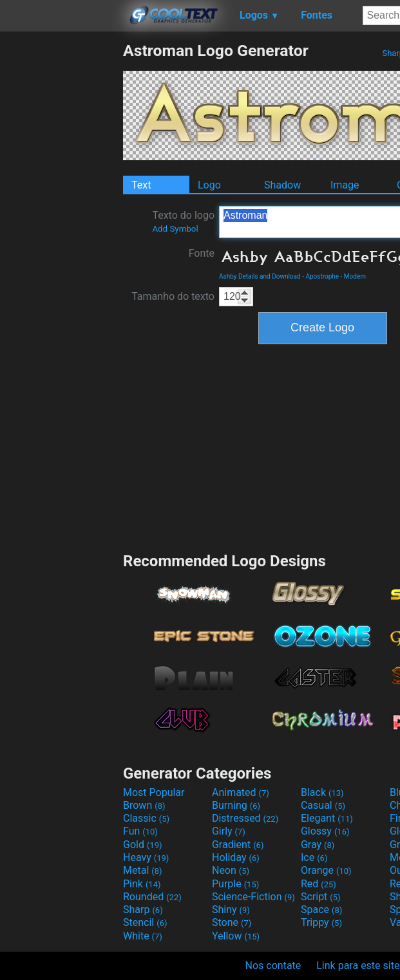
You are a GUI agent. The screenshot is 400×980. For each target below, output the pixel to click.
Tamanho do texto (173, 296)
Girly (229, 831)
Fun (140, 831)
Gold (143, 845)
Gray (318, 845)
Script (321, 897)
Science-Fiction (253, 897)
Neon (231, 870)
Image (345, 185)
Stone (232, 922)
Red (319, 884)
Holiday (236, 857)
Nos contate (273, 966)
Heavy (146, 857)
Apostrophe (322, 276)
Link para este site (358, 966)
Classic (146, 818)
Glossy (325, 831)
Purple (235, 884)
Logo (209, 185)
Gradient (238, 845)
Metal (143, 870)
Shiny (231, 910)
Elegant (327, 818)
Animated (241, 792)
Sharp (143, 910)
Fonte (202, 253)
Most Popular (154, 792)
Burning (236, 805)
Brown (144, 805)
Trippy (321, 922)
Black (322, 792)
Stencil (145, 922)
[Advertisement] (61, 234)
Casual (323, 805)
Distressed (245, 818)
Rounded (152, 897)
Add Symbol (175, 229)
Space (321, 910)
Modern (355, 276)
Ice (314, 857)
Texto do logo (183, 221)
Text (141, 185)
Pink (142, 884)
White (143, 936)
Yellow (236, 936)
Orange (326, 870)
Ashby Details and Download (260, 276)
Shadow (282, 185)
